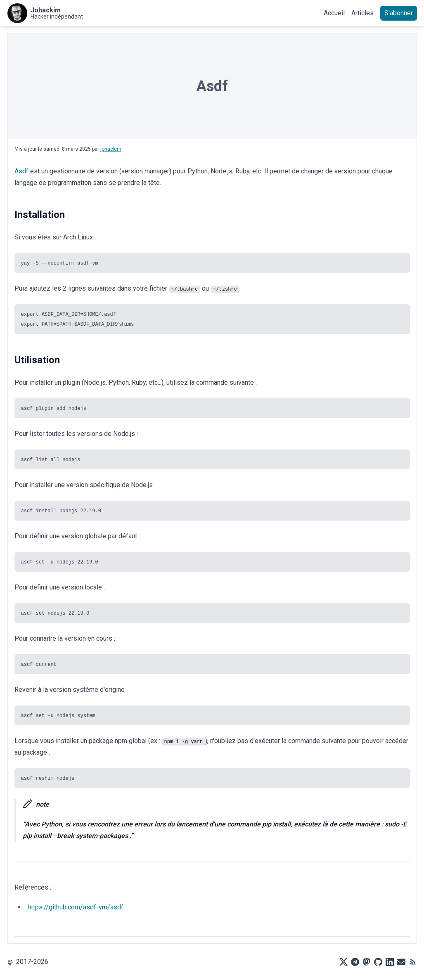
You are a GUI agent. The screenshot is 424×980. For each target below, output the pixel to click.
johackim (111, 149)
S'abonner (399, 13)
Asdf (21, 171)
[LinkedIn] (390, 962)
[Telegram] (355, 962)
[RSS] (413, 962)
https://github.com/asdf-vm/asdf (76, 907)
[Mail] (401, 962)
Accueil (334, 13)
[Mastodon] (367, 962)
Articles (362, 13)
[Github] (378, 962)
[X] (343, 962)
